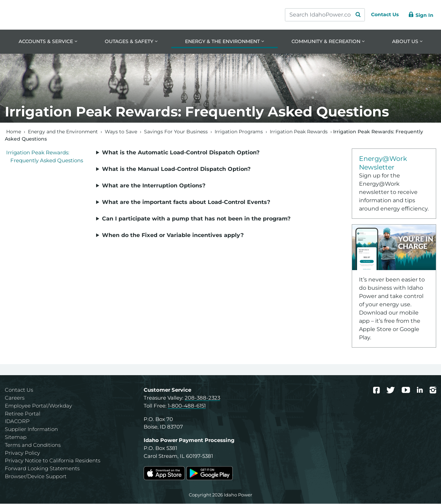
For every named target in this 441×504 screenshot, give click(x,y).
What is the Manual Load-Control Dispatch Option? (176, 169)
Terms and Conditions (33, 445)
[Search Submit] (351, 15)
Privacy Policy (22, 453)
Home (14, 132)
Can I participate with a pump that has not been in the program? (196, 219)
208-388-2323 (202, 398)
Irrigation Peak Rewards (299, 132)
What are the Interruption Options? (154, 186)
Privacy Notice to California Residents (53, 461)
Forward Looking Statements (42, 469)
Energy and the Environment (63, 132)
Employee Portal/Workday (38, 406)
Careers (15, 398)
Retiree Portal (23, 414)
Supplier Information (31, 430)
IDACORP (17, 422)
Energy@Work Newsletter (383, 163)
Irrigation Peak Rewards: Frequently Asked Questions (45, 157)
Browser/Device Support (36, 477)
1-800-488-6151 (187, 406)
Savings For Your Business (176, 132)
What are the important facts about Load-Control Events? (186, 202)
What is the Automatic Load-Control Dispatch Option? (181, 153)
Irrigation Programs (239, 132)
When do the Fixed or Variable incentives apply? (173, 235)
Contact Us (19, 390)
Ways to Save (121, 132)
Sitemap (16, 438)
